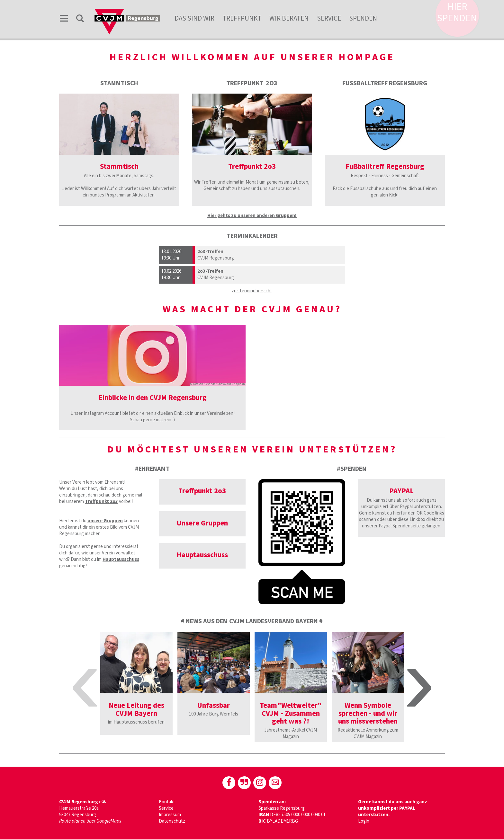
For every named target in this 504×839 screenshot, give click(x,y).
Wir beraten (289, 18)
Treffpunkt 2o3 (101, 502)
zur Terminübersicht (252, 291)
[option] (136, 683)
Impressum (170, 815)
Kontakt (167, 802)
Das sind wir (194, 18)
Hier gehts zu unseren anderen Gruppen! (252, 216)
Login (364, 821)
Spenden (363, 18)
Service (329, 18)
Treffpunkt (242, 18)
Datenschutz (172, 821)
